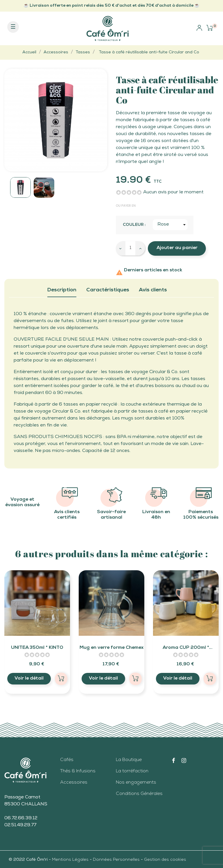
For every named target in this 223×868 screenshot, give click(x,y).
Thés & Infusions (78, 771)
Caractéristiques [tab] (108, 290)
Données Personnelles (116, 860)
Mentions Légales (71, 860)
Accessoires (74, 783)
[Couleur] (170, 225)
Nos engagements (136, 783)
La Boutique (129, 760)
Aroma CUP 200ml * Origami (186, 649)
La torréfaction (132, 771)
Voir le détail (29, 679)
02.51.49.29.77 (20, 825)
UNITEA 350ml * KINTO (37, 648)
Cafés (67, 760)
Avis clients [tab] (153, 290)
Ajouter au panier (177, 248)
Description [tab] (62, 290)
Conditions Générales (139, 794)
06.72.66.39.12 (21, 818)
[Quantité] (130, 248)
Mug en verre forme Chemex (111, 648)
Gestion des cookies (165, 860)
